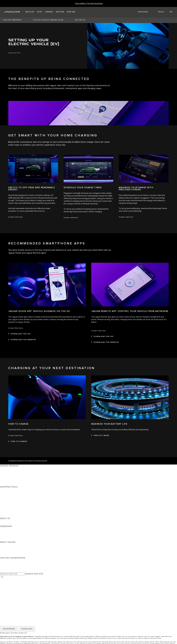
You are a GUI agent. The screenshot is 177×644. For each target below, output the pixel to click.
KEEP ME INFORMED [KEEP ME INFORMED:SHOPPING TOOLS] (10, 503)
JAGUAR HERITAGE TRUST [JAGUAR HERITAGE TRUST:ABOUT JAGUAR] (13, 555)
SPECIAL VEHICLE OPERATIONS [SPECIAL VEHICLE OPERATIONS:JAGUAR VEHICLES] (15, 476)
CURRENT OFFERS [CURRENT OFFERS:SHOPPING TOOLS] (9, 489)
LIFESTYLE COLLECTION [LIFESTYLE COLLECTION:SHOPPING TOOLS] (12, 510)
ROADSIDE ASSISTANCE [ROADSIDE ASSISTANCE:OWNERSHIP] (12, 537)
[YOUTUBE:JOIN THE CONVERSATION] (6, 566)
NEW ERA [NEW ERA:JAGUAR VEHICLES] (5, 484)
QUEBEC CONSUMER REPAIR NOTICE (18, 601)
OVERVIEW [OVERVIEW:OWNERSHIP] (5, 529)
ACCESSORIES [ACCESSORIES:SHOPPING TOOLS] (7, 508)
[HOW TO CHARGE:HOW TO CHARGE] (18, 442)
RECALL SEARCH (8, 539)
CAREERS (5, 593)
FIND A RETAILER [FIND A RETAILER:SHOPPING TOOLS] (8, 497)
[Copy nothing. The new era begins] (89, 4)
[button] (30, 12)
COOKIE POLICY (8, 585)
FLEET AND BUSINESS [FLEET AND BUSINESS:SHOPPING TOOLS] (11, 513)
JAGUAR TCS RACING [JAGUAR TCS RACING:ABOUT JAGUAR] (10, 550)
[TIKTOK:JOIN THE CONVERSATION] (5, 563)
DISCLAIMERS (7, 590)
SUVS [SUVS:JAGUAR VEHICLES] (3, 474)
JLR (2, 521)
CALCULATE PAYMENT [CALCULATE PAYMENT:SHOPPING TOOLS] (11, 495)
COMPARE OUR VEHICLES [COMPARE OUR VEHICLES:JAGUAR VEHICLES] (13, 482)
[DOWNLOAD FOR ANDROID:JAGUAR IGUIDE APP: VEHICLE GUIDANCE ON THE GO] (22, 340)
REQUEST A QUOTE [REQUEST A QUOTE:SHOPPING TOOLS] (9, 500)
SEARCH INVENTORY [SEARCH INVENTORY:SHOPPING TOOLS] (10, 516)
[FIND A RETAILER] (141, 12)
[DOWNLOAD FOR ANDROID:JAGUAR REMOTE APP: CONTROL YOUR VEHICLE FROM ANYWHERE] (105, 342)
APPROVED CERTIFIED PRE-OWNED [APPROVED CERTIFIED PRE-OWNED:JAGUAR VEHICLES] (17, 479)
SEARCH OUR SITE (34, 574)
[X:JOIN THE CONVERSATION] (2, 571)
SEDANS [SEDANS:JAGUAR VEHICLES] (4, 471)
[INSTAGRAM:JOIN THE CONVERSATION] (7, 560)
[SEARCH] (2, 577)
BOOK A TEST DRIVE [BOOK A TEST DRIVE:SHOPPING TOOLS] (10, 505)
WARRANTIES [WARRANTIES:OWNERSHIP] (7, 534)
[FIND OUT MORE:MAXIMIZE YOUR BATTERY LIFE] (100, 436)
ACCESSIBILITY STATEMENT (13, 598)
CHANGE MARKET (9, 580)
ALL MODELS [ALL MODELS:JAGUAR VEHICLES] (6, 468)
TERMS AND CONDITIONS (12, 588)
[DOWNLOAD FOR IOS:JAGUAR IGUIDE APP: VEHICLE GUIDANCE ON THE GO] (19, 334)
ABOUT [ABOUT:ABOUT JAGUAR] (3, 545)
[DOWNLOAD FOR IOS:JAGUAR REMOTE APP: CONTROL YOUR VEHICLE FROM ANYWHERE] (102, 337)
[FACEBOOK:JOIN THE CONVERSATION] (7, 568)
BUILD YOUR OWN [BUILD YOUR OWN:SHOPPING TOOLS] (9, 492)
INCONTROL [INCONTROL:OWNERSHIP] (6, 532)
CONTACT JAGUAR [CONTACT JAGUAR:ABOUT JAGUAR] (9, 553)
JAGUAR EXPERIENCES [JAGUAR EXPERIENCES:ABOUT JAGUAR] (11, 547)
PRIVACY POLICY (8, 582)
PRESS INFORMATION (11, 596)
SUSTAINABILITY (8, 524)
